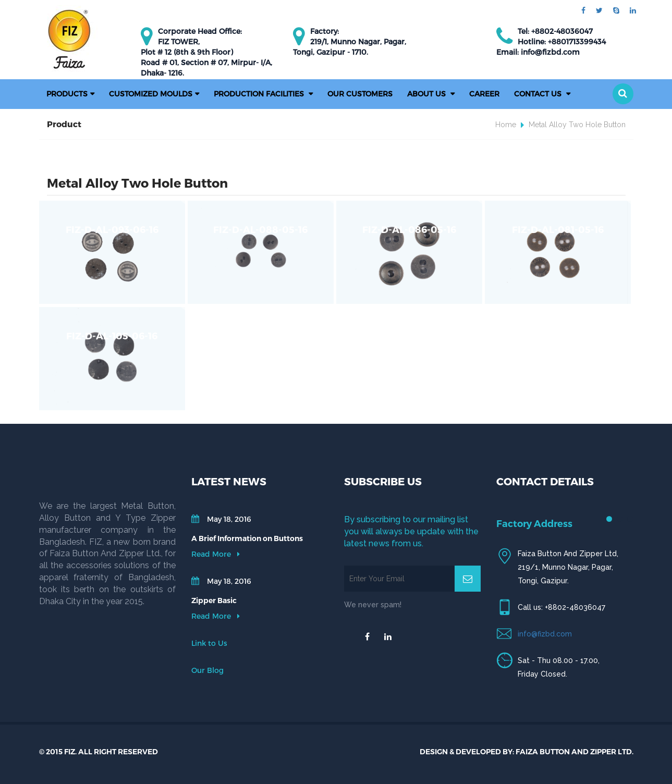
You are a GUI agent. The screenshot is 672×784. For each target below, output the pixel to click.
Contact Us (539, 94)
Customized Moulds (151, 94)
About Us (427, 94)
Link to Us (209, 643)
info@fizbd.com (545, 634)
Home (506, 125)
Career (484, 94)
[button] (623, 94)
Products (67, 94)
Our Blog (207, 670)
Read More (216, 554)
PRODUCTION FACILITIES (260, 94)
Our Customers (360, 94)
